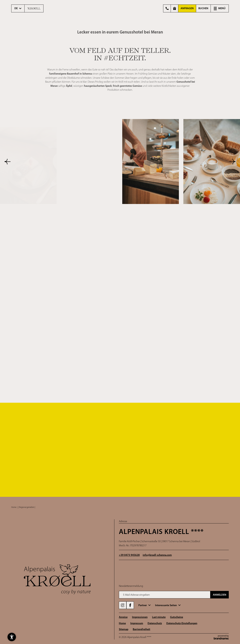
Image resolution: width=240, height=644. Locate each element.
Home (14, 507)
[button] (220, 8)
